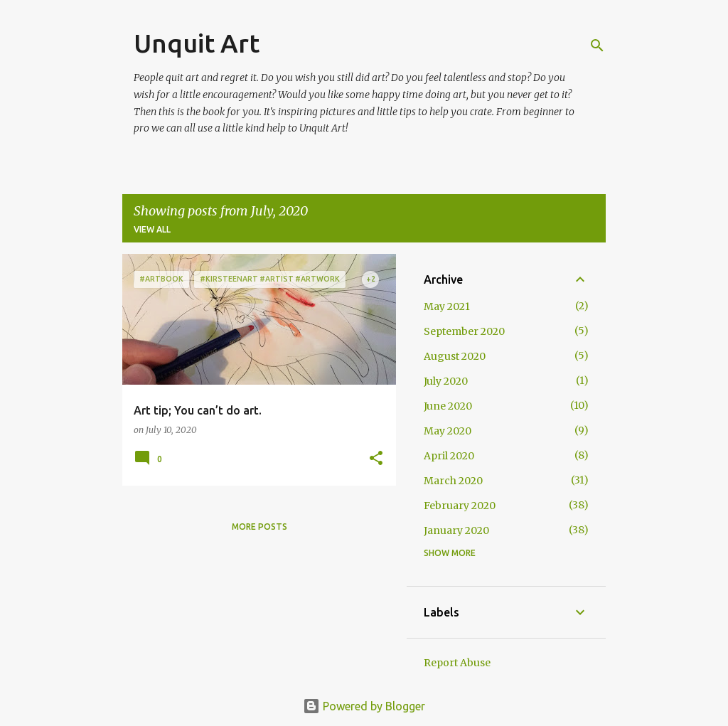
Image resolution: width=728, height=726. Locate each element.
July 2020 (446, 381)
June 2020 (448, 406)
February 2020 (460, 506)
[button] (376, 459)
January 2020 (456, 530)
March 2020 (453, 481)
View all (152, 229)
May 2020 (448, 431)
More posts (259, 527)
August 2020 (455, 356)
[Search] (597, 46)
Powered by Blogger (364, 706)
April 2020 (449, 456)
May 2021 (447, 306)
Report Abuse (457, 663)
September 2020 (464, 331)
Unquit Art (197, 43)
